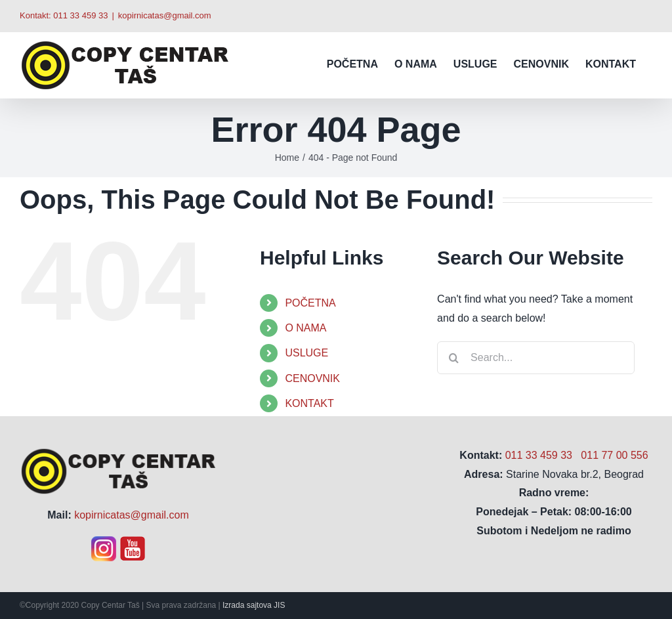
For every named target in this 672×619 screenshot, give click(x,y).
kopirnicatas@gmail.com (165, 15)
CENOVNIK (312, 378)
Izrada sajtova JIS (254, 605)
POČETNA (310, 303)
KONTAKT (309, 403)
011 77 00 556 (614, 455)
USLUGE (306, 353)
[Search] (453, 358)
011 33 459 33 (80, 15)
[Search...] (536, 358)
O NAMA (305, 328)
